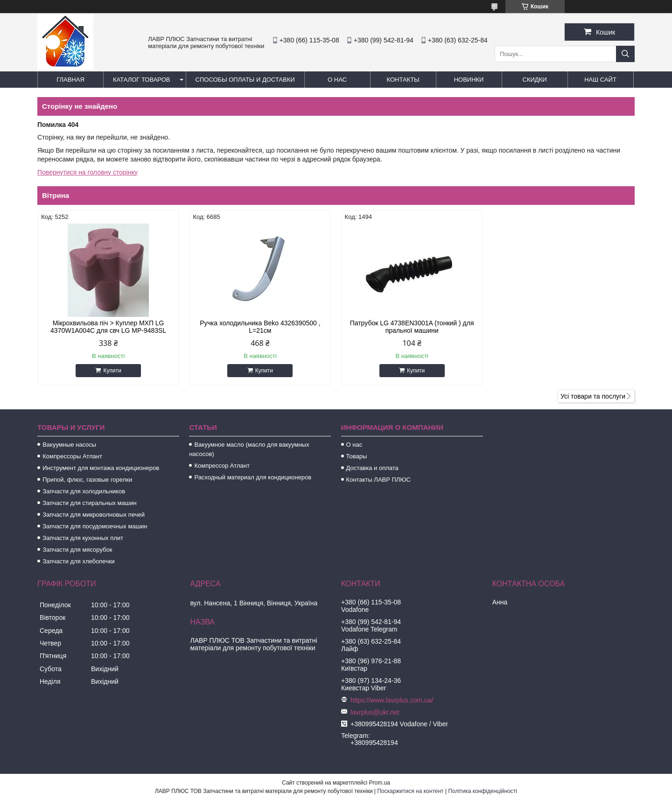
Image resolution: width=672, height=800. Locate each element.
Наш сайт (600, 80)
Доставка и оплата (372, 468)
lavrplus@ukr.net (375, 712)
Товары (357, 456)
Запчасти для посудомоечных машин (95, 526)
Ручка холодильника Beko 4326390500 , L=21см (260, 327)
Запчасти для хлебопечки (79, 561)
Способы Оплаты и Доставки (245, 80)
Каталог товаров (142, 80)
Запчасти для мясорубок (77, 550)
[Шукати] (625, 54)
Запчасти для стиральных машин (89, 503)
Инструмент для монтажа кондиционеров (101, 468)
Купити (112, 371)
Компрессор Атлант (222, 466)
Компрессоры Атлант (72, 456)
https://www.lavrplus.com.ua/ (392, 700)
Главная (70, 80)
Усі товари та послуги (593, 396)
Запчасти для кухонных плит (83, 538)
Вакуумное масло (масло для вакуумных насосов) (249, 449)
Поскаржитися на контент (410, 791)
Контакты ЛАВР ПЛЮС (378, 480)
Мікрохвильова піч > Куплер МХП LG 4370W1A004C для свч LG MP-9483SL (108, 327)
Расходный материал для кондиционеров (253, 477)
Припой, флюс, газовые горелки (87, 480)
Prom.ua (380, 783)
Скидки (535, 80)
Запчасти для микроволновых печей (94, 515)
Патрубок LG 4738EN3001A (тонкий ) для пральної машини (412, 327)
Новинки (469, 80)
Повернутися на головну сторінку (87, 172)
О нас (337, 80)
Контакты (403, 80)
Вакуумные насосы (69, 445)
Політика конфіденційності (483, 791)
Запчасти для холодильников (84, 491)
